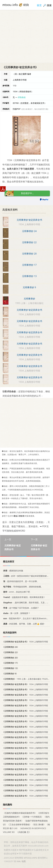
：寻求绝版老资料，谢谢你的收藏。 (23, 586)
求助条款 (22, 97)
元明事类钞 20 (29, 254)
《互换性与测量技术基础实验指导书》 (20, 813)
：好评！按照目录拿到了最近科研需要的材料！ (26, 576)
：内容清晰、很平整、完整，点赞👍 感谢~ (24, 624)
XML (19, 861)
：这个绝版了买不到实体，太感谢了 (21, 608)
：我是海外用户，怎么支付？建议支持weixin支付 (26, 618)
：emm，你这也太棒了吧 (16, 592)
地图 (24, 861)
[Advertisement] (26, 36)
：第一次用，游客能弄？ (16, 613)
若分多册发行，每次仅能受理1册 (35, 109)
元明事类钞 (29, 299)
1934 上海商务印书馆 (25, 642)
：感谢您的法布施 (13, 571)
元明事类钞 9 (29, 287)
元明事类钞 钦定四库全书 (29, 220)
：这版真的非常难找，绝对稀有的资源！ (24, 597)
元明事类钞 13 (29, 276)
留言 (39, 5)
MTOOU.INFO (30, 858)
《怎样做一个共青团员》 (32, 817)
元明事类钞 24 (29, 231)
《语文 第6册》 (39, 824)
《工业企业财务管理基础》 (19, 824)
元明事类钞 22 (29, 242)
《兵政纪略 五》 (24, 832)
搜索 (49, 5)
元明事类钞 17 (29, 265)
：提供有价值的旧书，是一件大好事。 (21, 581)
